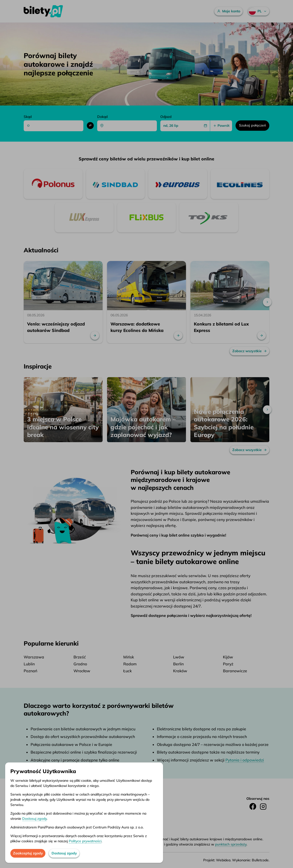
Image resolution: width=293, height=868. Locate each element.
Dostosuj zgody (34, 819)
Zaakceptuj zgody (28, 853)
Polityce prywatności (85, 841)
